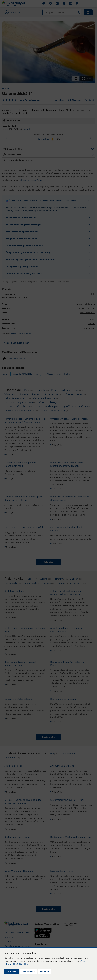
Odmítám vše (28, 972)
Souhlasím (11, 972)
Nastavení (45, 972)
